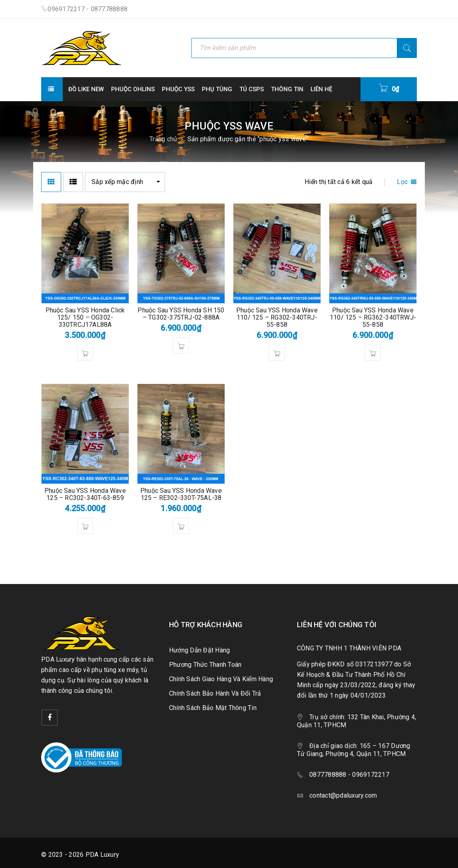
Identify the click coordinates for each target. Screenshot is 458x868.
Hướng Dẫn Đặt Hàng (200, 650)
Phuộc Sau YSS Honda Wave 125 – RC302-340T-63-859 (85, 494)
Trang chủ (163, 139)
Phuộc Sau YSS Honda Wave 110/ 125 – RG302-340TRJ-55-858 (277, 317)
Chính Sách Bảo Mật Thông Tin (213, 708)
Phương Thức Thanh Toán (205, 665)
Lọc (402, 182)
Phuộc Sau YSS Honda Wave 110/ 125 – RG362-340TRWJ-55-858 (373, 317)
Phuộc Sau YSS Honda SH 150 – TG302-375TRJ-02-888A (181, 314)
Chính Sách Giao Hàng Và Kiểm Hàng (221, 679)
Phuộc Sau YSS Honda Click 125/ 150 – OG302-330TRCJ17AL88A (85, 317)
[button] (85, 353)
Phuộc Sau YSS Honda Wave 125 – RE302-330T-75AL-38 (181, 494)
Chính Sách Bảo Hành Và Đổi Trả (215, 693)
